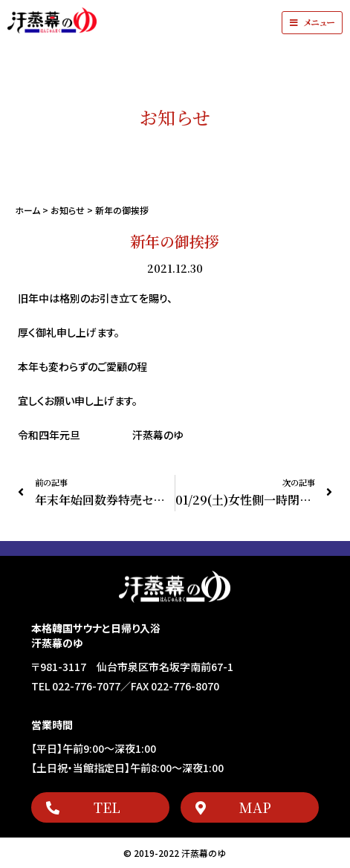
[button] (312, 23)
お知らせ (68, 210)
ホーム (27, 210)
